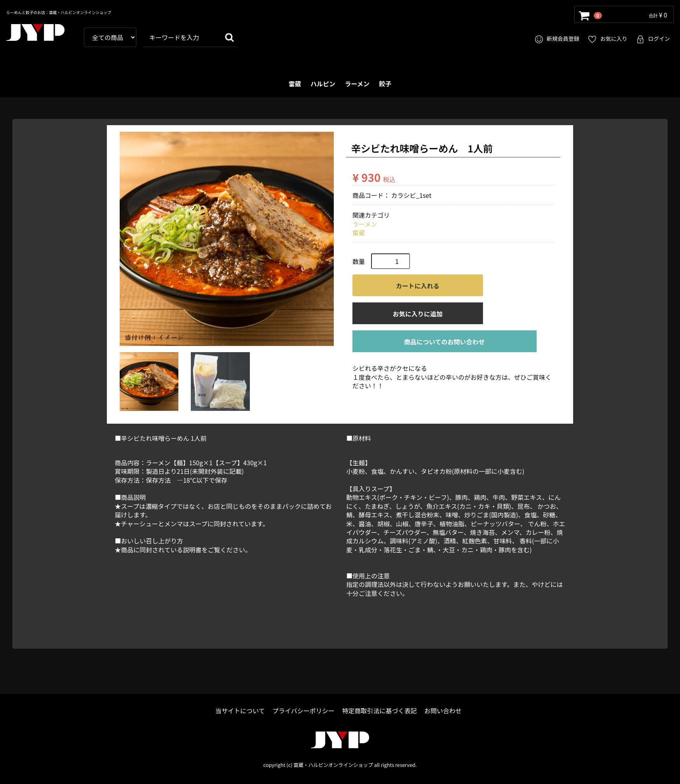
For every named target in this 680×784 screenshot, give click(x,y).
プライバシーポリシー (303, 711)
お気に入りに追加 (418, 314)
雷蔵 (295, 84)
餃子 (385, 84)
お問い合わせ (443, 711)
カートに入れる (418, 286)
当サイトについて (240, 711)
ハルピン (323, 84)
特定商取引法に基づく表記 (379, 711)
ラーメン (357, 84)
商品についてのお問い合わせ (445, 342)
